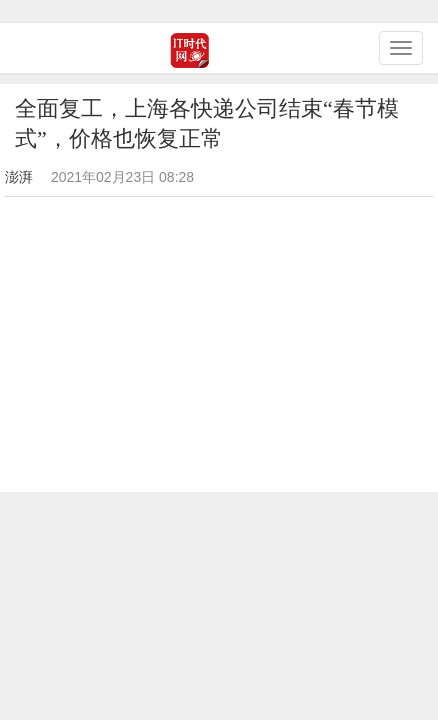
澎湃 (19, 177)
